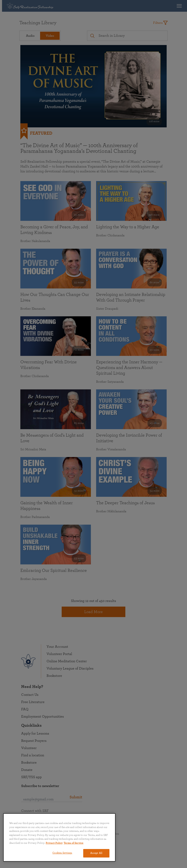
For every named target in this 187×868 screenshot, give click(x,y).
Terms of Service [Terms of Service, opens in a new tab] (74, 843)
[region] (59, 837)
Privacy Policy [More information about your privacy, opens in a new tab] (54, 843)
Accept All (96, 853)
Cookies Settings (62, 853)
